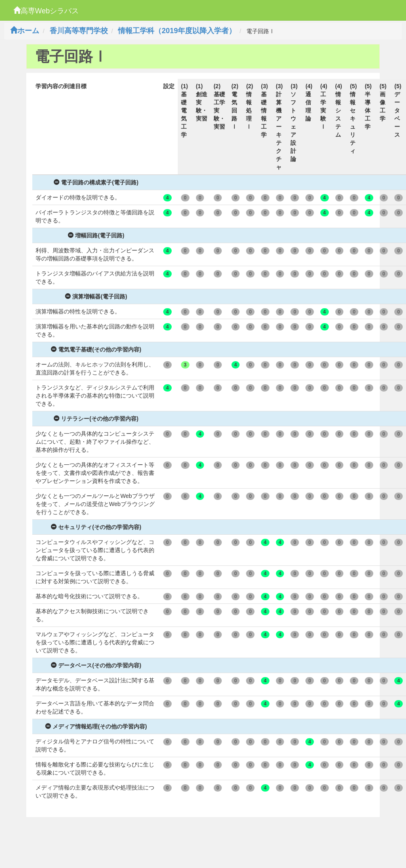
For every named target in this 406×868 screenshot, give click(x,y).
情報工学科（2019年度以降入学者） (177, 31)
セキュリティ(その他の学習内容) (96, 527)
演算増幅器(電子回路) (96, 296)
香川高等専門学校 (79, 31)
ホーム (25, 31)
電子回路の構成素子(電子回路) (96, 182)
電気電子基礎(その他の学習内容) (96, 349)
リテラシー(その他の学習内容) (96, 419)
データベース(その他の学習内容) (96, 665)
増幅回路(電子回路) (96, 235)
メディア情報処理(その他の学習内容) (96, 726)
